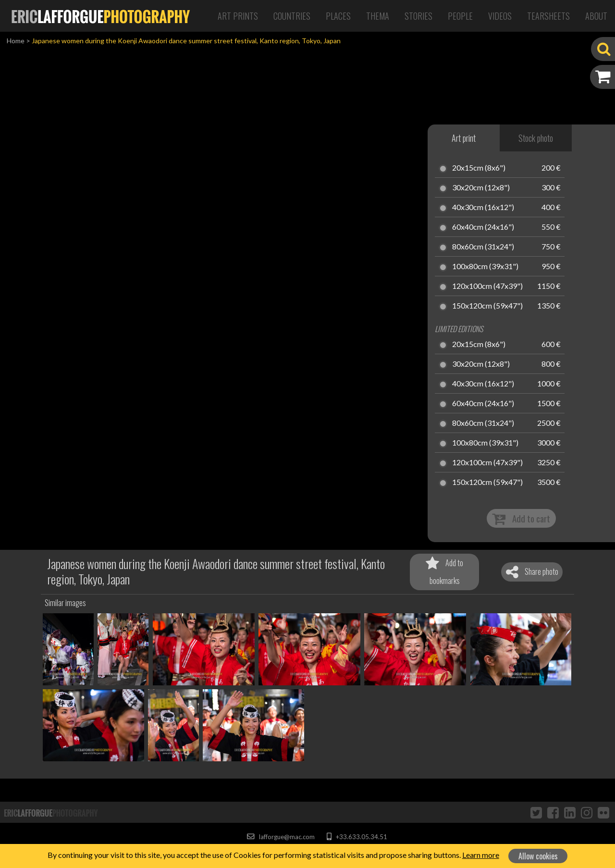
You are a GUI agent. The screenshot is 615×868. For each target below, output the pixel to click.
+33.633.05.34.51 (357, 837)
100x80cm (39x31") (485, 267)
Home (16, 41)
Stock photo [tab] (536, 138)
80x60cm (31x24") (483, 247)
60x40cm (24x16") (483, 227)
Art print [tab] (464, 138)
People (460, 16)
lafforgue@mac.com (281, 837)
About (596, 16)
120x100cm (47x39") (487, 286)
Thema (378, 16)
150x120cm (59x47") (487, 306)
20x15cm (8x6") (479, 168)
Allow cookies (538, 856)
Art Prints (238, 16)
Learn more (481, 855)
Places (338, 16)
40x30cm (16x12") (483, 208)
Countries (292, 16)
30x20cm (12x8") (481, 188)
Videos (500, 16)
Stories (418, 16)
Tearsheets (548, 16)
